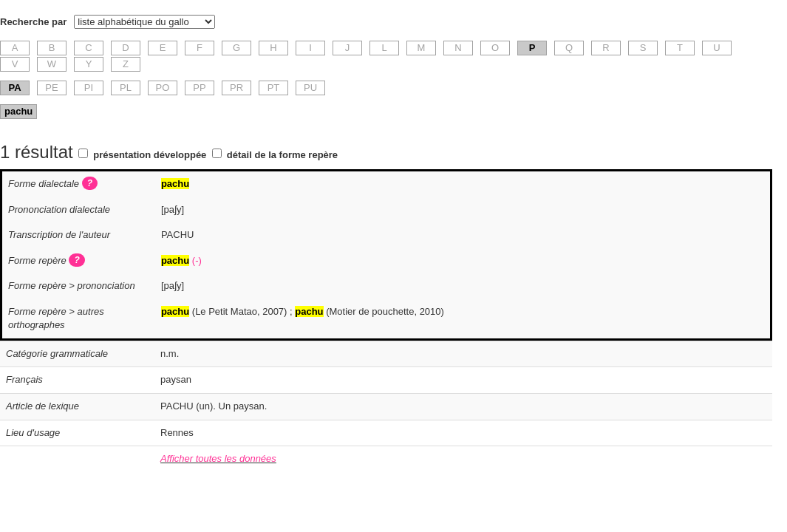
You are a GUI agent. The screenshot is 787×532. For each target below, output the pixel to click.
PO (163, 88)
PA (14, 88)
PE (51, 88)
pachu (18, 111)
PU (310, 88)
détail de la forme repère (282, 155)
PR (236, 88)
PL (126, 88)
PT (274, 88)
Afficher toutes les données (218, 458)
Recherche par (33, 22)
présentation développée (150, 155)
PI (89, 88)
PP (199, 88)
